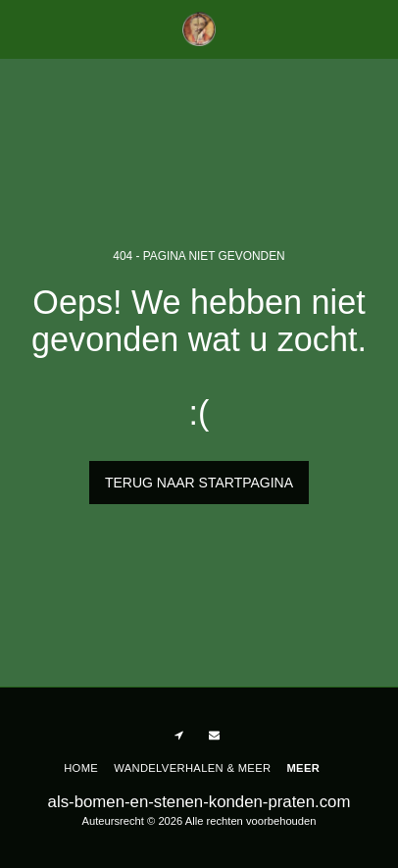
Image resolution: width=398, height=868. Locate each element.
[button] (22, 28)
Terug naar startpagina (199, 483)
